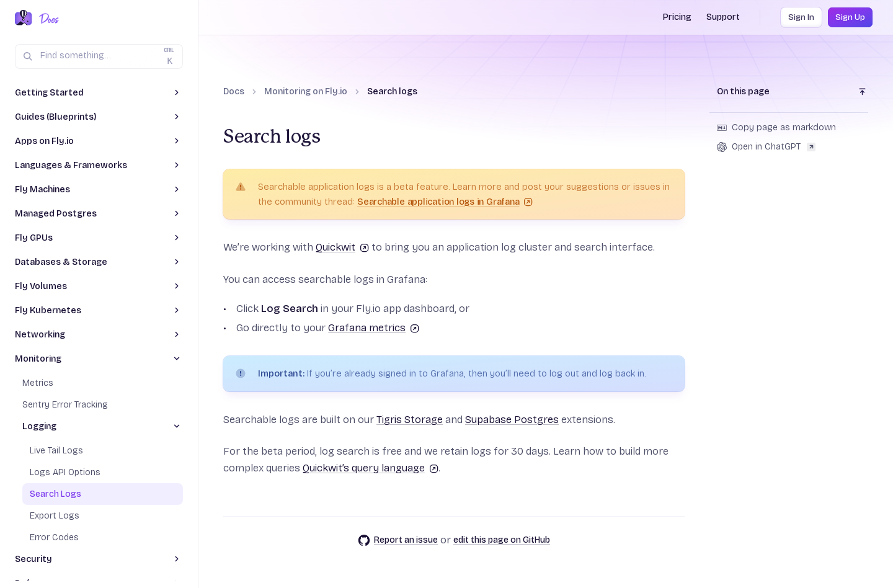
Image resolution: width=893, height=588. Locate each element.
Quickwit (342, 247)
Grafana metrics (374, 328)
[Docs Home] (47, 19)
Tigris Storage (410, 420)
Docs (234, 91)
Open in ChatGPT (766, 147)
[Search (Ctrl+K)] (99, 56)
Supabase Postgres (512, 420)
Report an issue (398, 540)
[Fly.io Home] (24, 19)
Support (723, 17)
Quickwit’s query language (371, 468)
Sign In (801, 17)
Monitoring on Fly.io (306, 91)
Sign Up (850, 17)
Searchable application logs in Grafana (445, 202)
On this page (743, 91)
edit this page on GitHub (502, 540)
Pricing (677, 17)
